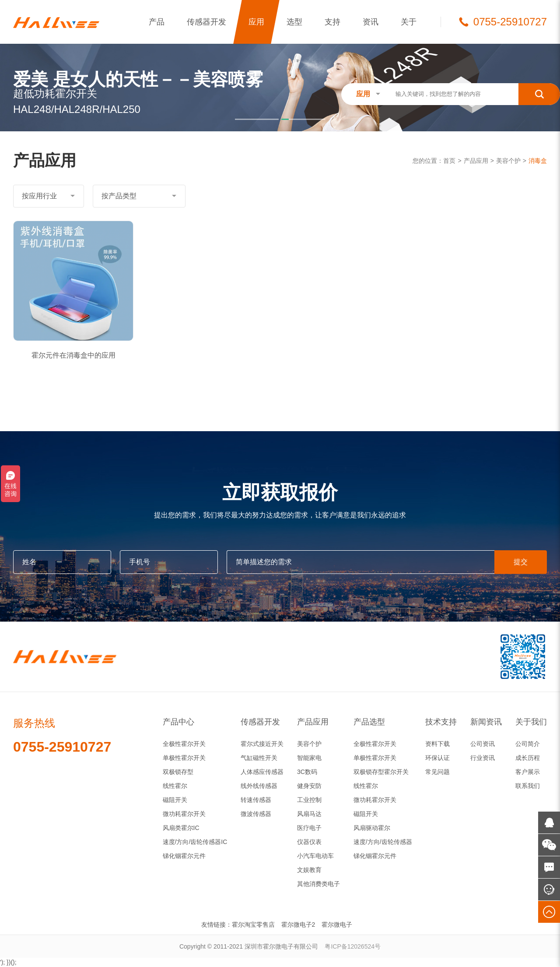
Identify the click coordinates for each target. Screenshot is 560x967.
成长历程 (528, 758)
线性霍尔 (175, 786)
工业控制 (309, 800)
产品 (157, 22)
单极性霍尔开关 (184, 758)
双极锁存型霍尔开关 (381, 772)
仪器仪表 (309, 842)
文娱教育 (309, 870)
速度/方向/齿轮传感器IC (195, 842)
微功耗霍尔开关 (184, 814)
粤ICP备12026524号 (353, 946)
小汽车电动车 (315, 856)
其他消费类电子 (318, 884)
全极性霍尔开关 (184, 744)
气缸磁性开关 (259, 758)
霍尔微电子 (337, 925)
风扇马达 (309, 814)
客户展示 (528, 772)
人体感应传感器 (262, 772)
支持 (332, 22)
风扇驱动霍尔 (372, 828)
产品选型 (369, 722)
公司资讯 (483, 744)
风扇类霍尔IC (181, 828)
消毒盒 (538, 161)
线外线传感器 (259, 786)
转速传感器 (256, 800)
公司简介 (528, 744)
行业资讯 (483, 758)
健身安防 (309, 786)
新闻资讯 (486, 722)
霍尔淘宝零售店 (253, 925)
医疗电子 (309, 828)
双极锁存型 (178, 772)
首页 (449, 161)
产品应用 (476, 161)
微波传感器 (256, 814)
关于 (409, 22)
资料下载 (437, 744)
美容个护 (508, 161)
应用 (256, 22)
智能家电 (309, 758)
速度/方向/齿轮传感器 (383, 842)
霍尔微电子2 (298, 925)
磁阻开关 (175, 800)
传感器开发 (206, 22)
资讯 (371, 22)
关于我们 (531, 722)
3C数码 (307, 772)
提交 (521, 562)
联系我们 (528, 786)
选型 (294, 22)
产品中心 (178, 722)
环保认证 (437, 758)
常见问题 (437, 772)
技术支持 (441, 722)
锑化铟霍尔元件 (184, 856)
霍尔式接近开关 (262, 744)
